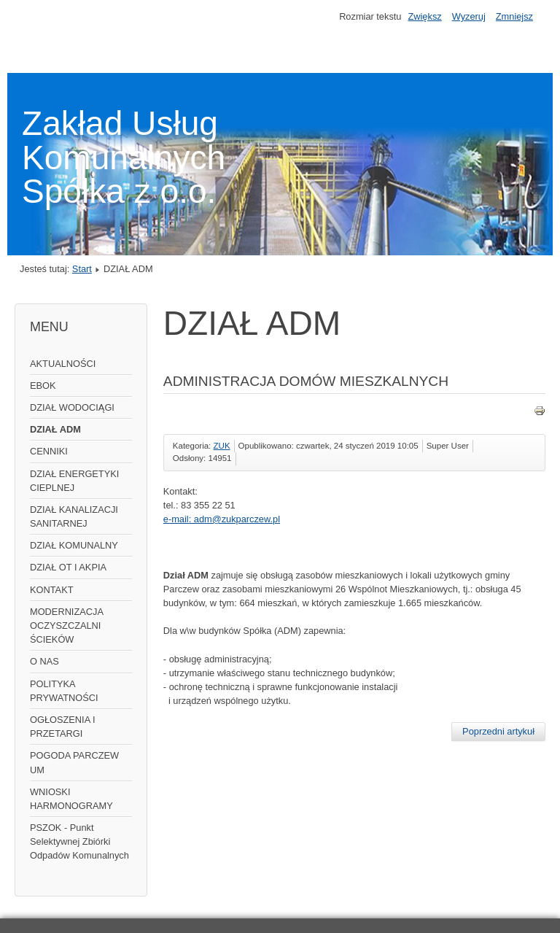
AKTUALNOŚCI (63, 364)
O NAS (44, 661)
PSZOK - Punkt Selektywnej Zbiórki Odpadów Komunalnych (79, 841)
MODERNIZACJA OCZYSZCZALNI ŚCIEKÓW (67, 626)
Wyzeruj (469, 16)
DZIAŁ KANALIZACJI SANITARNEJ (74, 516)
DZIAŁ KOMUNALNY (74, 545)
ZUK (222, 446)
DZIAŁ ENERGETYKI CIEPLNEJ (74, 481)
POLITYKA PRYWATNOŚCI (64, 691)
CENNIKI (49, 451)
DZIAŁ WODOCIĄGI (72, 407)
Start (82, 269)
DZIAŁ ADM (55, 429)
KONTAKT (52, 590)
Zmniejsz (514, 16)
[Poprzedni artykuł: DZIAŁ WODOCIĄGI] (498, 732)
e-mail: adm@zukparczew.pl (222, 519)
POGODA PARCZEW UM (74, 762)
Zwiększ (424, 16)
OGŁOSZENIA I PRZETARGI (63, 727)
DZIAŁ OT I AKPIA (68, 567)
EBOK (43, 386)
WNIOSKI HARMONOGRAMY (71, 799)
